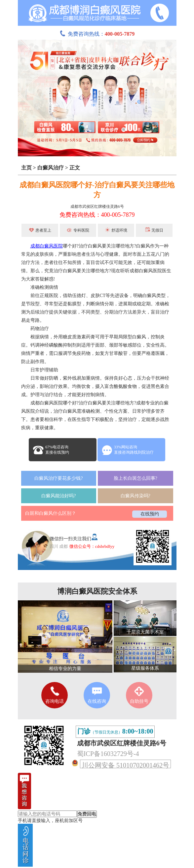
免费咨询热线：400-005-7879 (97, 215)
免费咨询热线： (97, 34)
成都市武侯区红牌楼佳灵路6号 (97, 207)
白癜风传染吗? (136, 496)
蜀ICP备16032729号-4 (108, 754)
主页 (26, 168)
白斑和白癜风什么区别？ (51, 513)
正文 (75, 168)
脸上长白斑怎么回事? (136, 478)
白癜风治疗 (51, 168)
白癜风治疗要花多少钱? (58, 478)
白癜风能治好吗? (58, 496)
